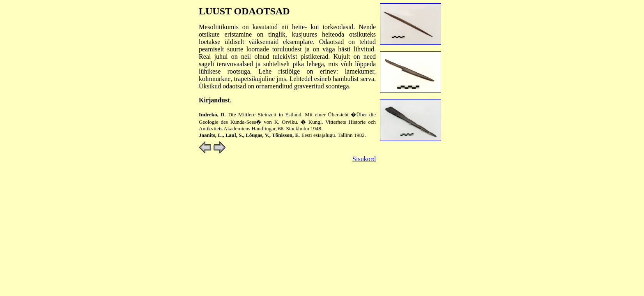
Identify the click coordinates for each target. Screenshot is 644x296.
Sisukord (364, 159)
